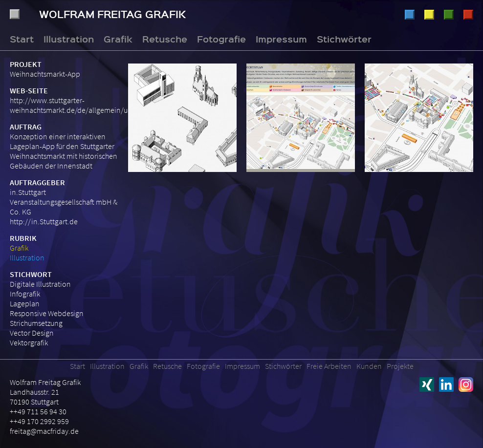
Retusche (449, 15)
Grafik (429, 15)
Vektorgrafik (29, 342)
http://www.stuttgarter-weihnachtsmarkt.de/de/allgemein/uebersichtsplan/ (94, 105)
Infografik (25, 294)
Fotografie (468, 15)
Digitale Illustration (40, 284)
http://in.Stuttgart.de (44, 221)
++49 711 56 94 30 (38, 411)
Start (22, 39)
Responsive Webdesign (47, 313)
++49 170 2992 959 (39, 421)
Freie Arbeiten (329, 366)
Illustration (410, 15)
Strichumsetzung (36, 323)
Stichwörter (344, 39)
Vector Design (32, 333)
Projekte (400, 366)
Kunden (369, 366)
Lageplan (25, 303)
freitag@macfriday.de (44, 431)
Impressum (281, 39)
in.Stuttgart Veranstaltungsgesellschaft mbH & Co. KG (64, 202)
